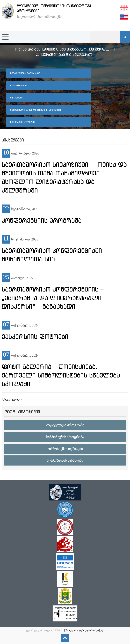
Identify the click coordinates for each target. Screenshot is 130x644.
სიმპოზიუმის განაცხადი (25, 73)
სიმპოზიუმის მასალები (65, 460)
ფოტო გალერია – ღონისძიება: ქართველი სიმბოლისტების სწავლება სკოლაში (61, 375)
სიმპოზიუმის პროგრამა (65, 437)
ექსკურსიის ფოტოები (35, 337)
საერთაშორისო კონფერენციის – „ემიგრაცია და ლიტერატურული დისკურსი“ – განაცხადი (53, 298)
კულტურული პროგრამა (65, 425)
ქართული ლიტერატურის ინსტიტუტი (84, 630)
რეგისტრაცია (18, 85)
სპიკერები (17, 98)
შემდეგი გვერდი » (12, 399)
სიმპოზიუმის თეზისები (65, 449)
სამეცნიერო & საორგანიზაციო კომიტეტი (35, 110)
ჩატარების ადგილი (22, 122)
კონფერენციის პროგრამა (42, 220)
